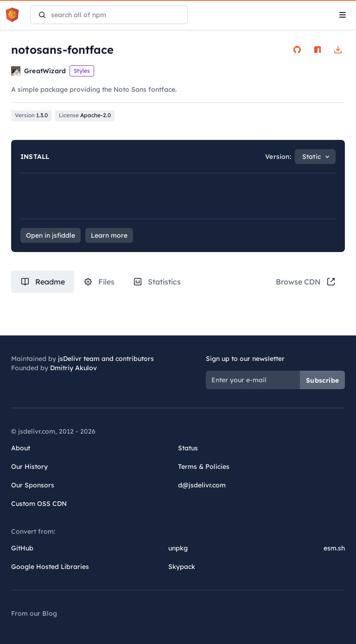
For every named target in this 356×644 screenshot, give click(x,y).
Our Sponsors (33, 485)
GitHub (22, 548)
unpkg (178, 548)
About (21, 448)
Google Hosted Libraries (50, 567)
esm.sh (334, 548)
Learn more (109, 235)
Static (311, 157)
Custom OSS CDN (39, 504)
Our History (29, 467)
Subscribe (322, 380)
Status (188, 448)
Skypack (182, 567)
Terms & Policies (204, 467)
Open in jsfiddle (51, 235)
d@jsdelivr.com (202, 485)
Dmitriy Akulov (73, 368)
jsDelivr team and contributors (106, 359)
